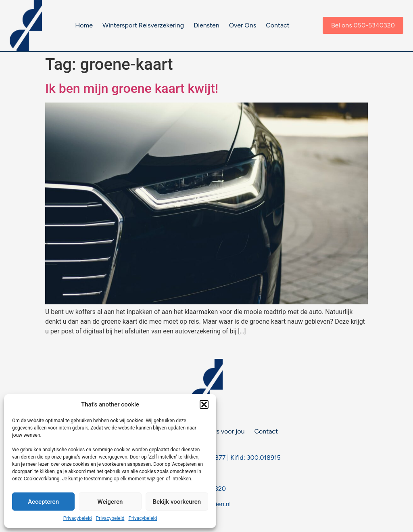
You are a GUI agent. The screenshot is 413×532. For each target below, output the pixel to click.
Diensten (206, 25)
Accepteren (43, 502)
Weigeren (110, 502)
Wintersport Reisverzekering (143, 25)
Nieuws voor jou (221, 431)
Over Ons (243, 25)
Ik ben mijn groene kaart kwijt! (132, 88)
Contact (278, 25)
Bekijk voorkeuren (177, 502)
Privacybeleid (78, 518)
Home (84, 25)
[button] (204, 404)
